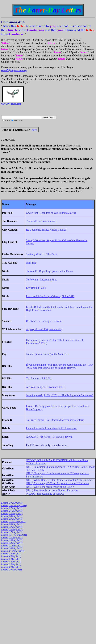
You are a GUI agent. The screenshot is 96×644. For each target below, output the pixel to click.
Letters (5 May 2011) (11, 559)
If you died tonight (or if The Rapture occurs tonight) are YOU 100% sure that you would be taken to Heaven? (59, 366)
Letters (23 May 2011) (12, 519)
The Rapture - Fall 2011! (39, 379)
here (34, 130)
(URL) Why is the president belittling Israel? (50, 487)
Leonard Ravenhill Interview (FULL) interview (51, 428)
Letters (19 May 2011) (12, 527)
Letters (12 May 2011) (12, 543)
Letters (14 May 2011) (12, 538)
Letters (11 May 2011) (12, 546)
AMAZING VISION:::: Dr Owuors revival (49, 437)
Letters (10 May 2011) (12, 548)
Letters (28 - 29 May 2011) (14, 505)
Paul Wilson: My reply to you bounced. (47, 445)
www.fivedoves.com (11, 104)
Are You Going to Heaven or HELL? (46, 387)
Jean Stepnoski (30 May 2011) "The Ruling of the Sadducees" (60, 395)
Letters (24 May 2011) (12, 516)
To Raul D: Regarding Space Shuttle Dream (50, 271)
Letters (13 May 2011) (12, 540)
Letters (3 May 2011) (11, 564)
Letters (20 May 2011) (12, 524)
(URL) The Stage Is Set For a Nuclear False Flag (52, 490)
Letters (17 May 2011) (12, 532)
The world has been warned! (41, 221)
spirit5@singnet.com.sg (14, 70)
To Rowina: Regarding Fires (41, 280)
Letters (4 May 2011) (11, 562)
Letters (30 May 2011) (12, 503)
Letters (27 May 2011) (12, 508)
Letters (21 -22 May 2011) (14, 522)
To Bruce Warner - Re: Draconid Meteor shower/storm (55, 420)
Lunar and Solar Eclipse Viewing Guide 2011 (50, 296)
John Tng (31, 263)
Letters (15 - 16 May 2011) (14, 535)
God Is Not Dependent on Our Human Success (51, 213)
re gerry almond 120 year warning (44, 329)
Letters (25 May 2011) (12, 513)
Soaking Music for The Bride (42, 254)
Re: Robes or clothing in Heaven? (44, 321)
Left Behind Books (36, 288)
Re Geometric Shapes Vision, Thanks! (46, 230)
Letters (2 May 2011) (11, 567)
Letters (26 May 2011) (12, 511)
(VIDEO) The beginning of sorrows (45, 494)
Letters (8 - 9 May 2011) (13, 551)
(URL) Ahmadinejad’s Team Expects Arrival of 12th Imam (57, 483)
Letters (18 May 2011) (12, 530)
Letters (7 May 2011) (11, 554)
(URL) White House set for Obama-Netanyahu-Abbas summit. (59, 480)
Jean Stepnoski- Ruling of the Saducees (47, 354)
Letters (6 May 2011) (11, 556)
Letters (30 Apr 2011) (11, 570)
